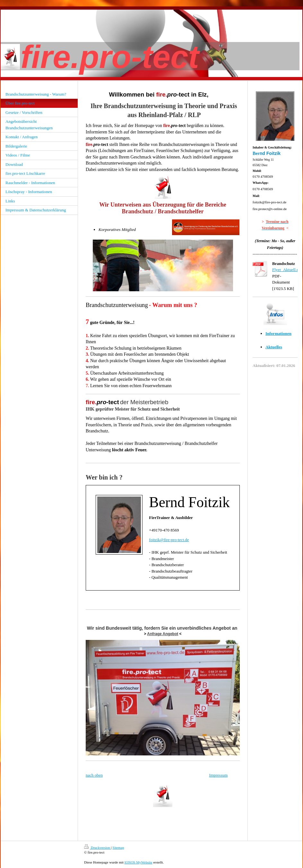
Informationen (278, 333)
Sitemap (118, 847)
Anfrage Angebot (163, 634)
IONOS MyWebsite (139, 862)
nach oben (94, 775)
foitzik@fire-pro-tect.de (169, 540)
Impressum (219, 775)
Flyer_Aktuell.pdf (287, 270)
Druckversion (97, 847)
